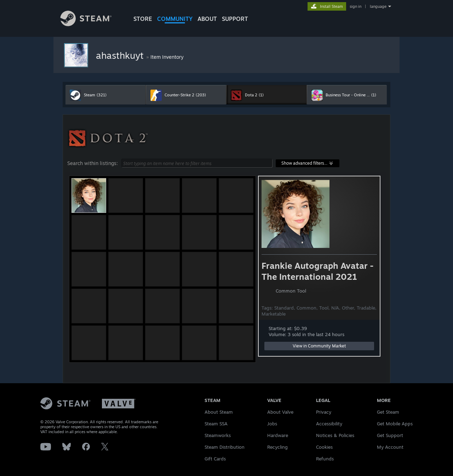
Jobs (272, 424)
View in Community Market (319, 346)
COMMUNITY (175, 19)
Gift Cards (215, 459)
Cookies (324, 447)
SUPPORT (235, 19)
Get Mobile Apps (395, 424)
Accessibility (329, 424)
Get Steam (388, 412)
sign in (355, 6)
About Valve (280, 412)
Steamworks (218, 435)
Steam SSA (216, 424)
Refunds (325, 459)
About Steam (219, 412)
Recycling (277, 447)
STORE (143, 19)
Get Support (390, 435)
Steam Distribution (225, 447)
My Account (390, 447)
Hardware (278, 435)
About (207, 19)
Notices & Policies (335, 435)
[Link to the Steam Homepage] (91, 24)
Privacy (324, 412)
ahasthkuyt (121, 55)
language (378, 6)
